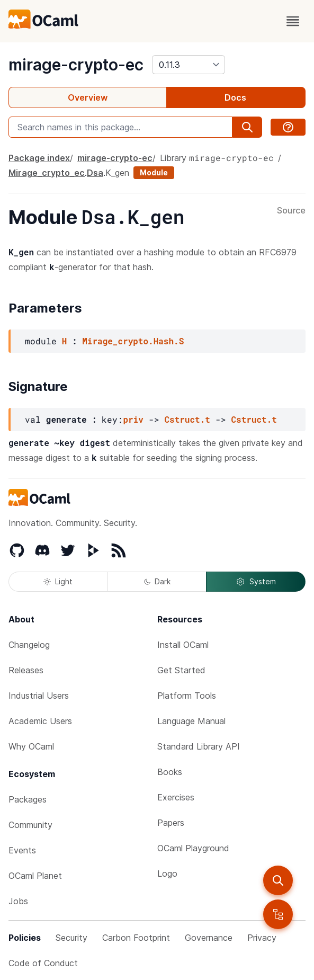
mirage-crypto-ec (76, 65)
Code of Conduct (43, 963)
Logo (167, 874)
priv (133, 419)
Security (71, 938)
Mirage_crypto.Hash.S (133, 341)
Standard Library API (199, 746)
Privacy (262, 938)
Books (170, 772)
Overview (88, 97)
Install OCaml (183, 645)
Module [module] (154, 172)
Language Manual (191, 721)
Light (58, 581)
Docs (235, 97)
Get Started (181, 670)
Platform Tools (187, 696)
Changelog (29, 645)
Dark (157, 581)
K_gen (117, 173)
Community (30, 825)
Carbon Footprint (136, 938)
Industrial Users (39, 696)
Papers (171, 823)
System (256, 582)
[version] (189, 65)
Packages (28, 799)
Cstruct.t (187, 419)
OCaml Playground (193, 848)
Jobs (18, 901)
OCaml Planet (35, 876)
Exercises (176, 797)
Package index (39, 158)
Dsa (95, 173)
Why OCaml (31, 746)
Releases (26, 670)
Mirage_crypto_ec (47, 173)
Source (291, 211)
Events (22, 850)
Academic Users (40, 721)
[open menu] (293, 21)
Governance (209, 938)
